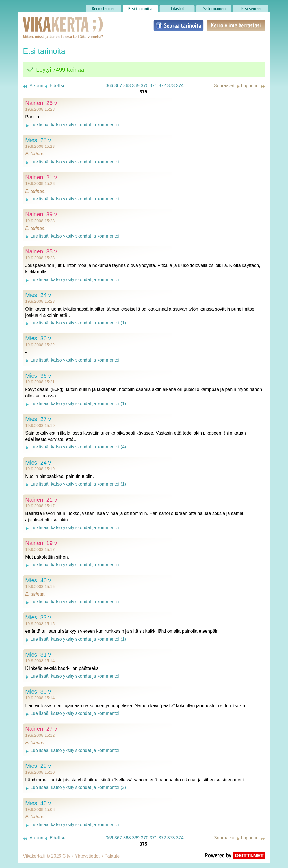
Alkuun (36, 86)
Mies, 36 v (38, 376)
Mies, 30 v (38, 338)
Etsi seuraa (251, 7)
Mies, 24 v (38, 295)
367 (118, 86)
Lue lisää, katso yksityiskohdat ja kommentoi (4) (78, 447)
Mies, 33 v (38, 617)
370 (145, 86)
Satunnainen (214, 7)
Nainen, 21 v (41, 177)
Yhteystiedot (87, 856)
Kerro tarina (104, 7)
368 (127, 86)
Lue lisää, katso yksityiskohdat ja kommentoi (75, 125)
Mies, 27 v (38, 419)
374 (180, 86)
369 (136, 86)
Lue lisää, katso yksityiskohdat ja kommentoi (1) (78, 323)
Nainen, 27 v (41, 729)
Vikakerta (49, 22)
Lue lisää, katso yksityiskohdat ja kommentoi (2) (78, 787)
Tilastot (177, 7)
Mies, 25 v (38, 140)
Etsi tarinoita (140, 7)
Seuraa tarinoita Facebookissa (179, 25)
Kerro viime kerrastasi (236, 25)
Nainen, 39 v (41, 214)
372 (162, 86)
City (66, 856)
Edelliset (58, 86)
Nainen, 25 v (41, 103)
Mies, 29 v (38, 766)
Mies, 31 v (38, 655)
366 (110, 86)
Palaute (112, 856)
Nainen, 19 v (41, 543)
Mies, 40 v (38, 580)
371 (154, 86)
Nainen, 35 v (41, 251)
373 (171, 86)
